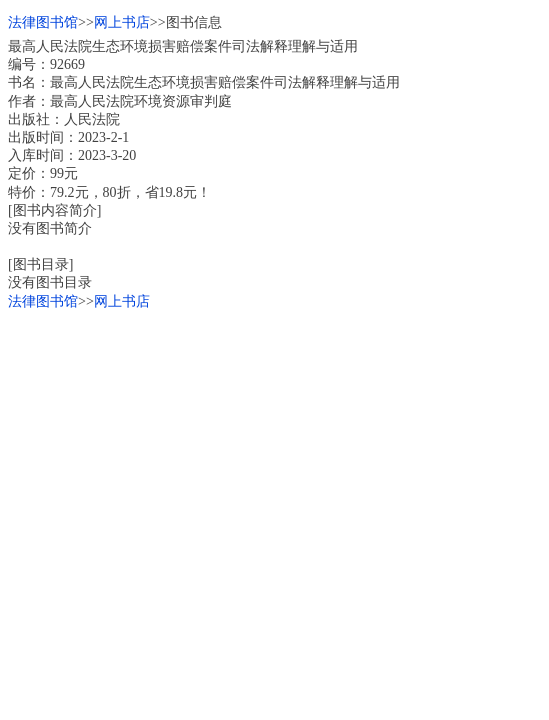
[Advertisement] (274, 451)
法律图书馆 (43, 22)
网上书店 (122, 22)
